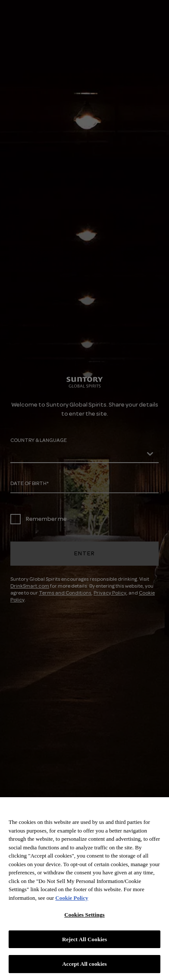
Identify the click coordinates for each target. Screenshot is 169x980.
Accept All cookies (84, 964)
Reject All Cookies (84, 939)
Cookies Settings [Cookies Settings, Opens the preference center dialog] (84, 915)
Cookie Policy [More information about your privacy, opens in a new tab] (72, 898)
